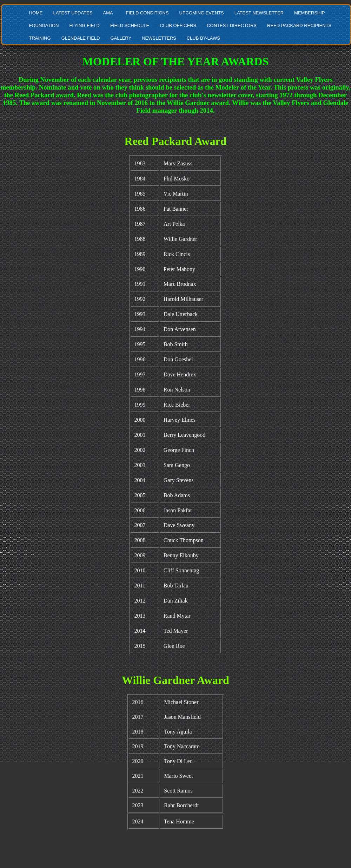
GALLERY (121, 38)
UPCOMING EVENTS (202, 13)
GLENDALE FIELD (81, 38)
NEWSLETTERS (159, 38)
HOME (36, 13)
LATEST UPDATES (73, 13)
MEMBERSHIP (309, 13)
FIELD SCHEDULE (130, 25)
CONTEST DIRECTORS (232, 25)
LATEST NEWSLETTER (259, 13)
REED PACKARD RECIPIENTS (299, 25)
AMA (108, 13)
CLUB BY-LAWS (203, 38)
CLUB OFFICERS (178, 25)
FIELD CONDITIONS (147, 13)
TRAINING (40, 38)
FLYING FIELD (84, 25)
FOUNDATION (44, 25)
